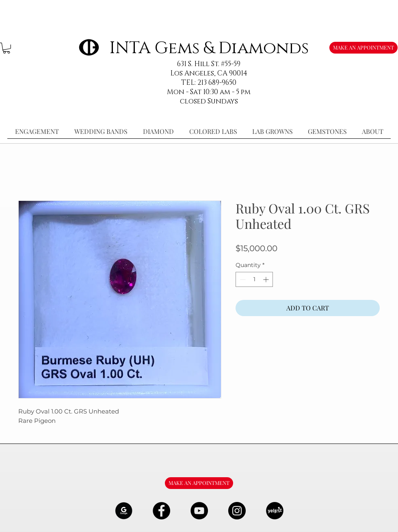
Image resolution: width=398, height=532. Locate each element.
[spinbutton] (254, 279)
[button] (6, 48)
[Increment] (267, 279)
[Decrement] (242, 279)
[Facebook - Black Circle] (161, 511)
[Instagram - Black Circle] (237, 511)
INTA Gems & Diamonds (209, 48)
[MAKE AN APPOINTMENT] (363, 48)
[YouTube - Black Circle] (199, 511)
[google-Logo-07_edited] (124, 511)
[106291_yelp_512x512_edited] (275, 511)
